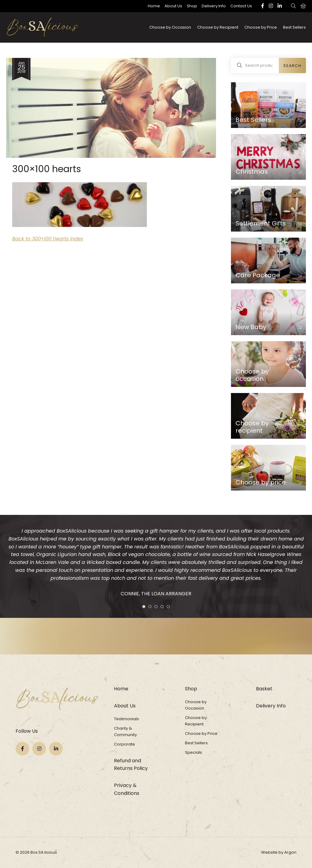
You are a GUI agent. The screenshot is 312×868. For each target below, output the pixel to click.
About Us (173, 6)
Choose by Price (261, 27)
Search (292, 66)
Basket (264, 689)
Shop (192, 6)
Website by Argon (279, 852)
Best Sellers (294, 27)
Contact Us (241, 6)
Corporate (124, 744)
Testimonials (126, 719)
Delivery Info (214, 6)
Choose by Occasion (170, 27)
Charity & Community (125, 732)
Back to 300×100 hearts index (48, 239)
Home (154, 6)
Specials (193, 752)
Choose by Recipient (218, 27)
